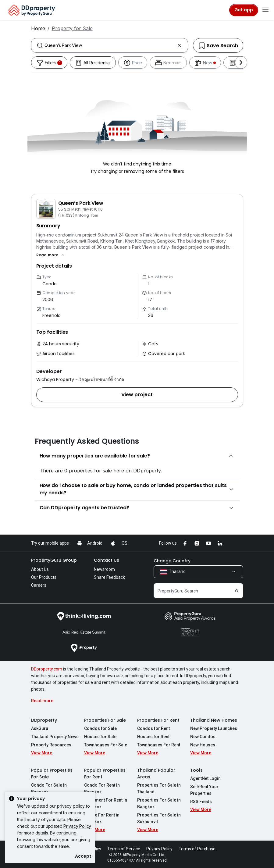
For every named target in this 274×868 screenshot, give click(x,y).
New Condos (203, 737)
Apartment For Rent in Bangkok (106, 803)
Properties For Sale (105, 720)
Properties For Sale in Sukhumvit (159, 818)
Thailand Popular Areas (156, 774)
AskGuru (40, 728)
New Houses (203, 745)
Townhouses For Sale (106, 745)
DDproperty (44, 720)
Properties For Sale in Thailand (159, 788)
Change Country (172, 561)
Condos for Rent (153, 728)
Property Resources (51, 745)
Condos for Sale (100, 728)
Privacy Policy (77, 826)
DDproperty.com (47, 669)
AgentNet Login (205, 778)
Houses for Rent (153, 737)
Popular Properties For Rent (105, 774)
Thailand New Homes (214, 720)
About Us (40, 569)
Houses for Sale (100, 737)
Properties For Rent (158, 720)
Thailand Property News (55, 737)
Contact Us (107, 560)
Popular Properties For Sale (52, 774)
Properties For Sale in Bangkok (159, 803)
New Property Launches (214, 728)
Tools (196, 770)
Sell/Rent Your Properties (204, 790)
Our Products (44, 577)
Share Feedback (109, 577)
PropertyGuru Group (54, 560)
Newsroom (104, 569)
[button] (51, 255)
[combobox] (110, 45)
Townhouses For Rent (159, 745)
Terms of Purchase (197, 849)
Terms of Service (124, 849)
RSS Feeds (201, 802)
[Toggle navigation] (265, 10)
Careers (39, 585)
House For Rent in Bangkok (102, 818)
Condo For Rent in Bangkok (102, 788)
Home (38, 28)
